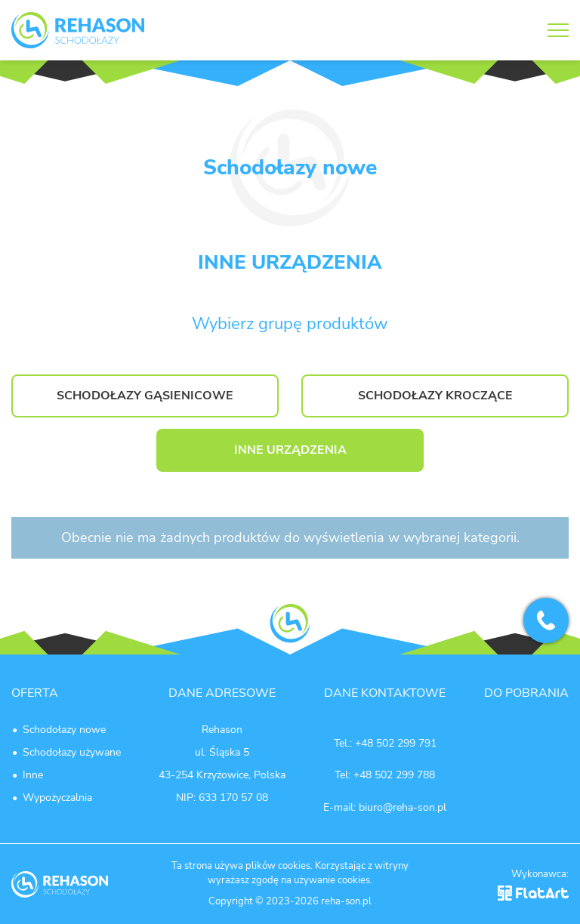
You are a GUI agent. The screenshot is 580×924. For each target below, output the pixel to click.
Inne (33, 775)
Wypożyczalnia (57, 798)
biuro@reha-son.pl (403, 807)
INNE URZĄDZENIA (290, 450)
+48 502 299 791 (396, 743)
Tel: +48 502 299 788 (385, 775)
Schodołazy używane (72, 752)
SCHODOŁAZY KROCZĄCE (435, 396)
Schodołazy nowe (64, 730)
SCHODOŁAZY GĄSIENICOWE (145, 396)
